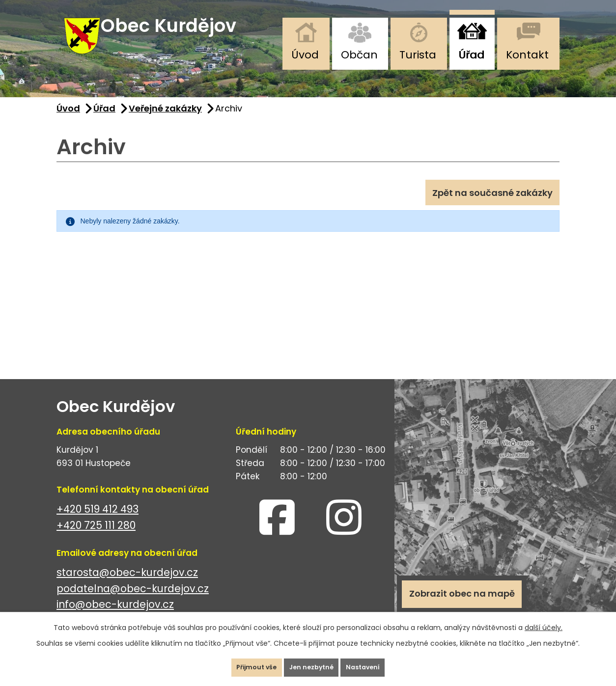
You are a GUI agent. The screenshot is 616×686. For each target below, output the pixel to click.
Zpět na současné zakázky (485, 209)
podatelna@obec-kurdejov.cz (133, 601)
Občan (359, 55)
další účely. (544, 620)
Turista (418, 55)
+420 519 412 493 (98, 522)
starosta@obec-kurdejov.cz (127, 585)
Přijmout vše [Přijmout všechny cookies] (241, 663)
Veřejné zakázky (165, 121)
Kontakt (527, 55)
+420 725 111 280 (96, 538)
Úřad (471, 55)
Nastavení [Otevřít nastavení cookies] (379, 663)
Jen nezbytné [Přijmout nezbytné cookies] (312, 663)
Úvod (305, 55)
